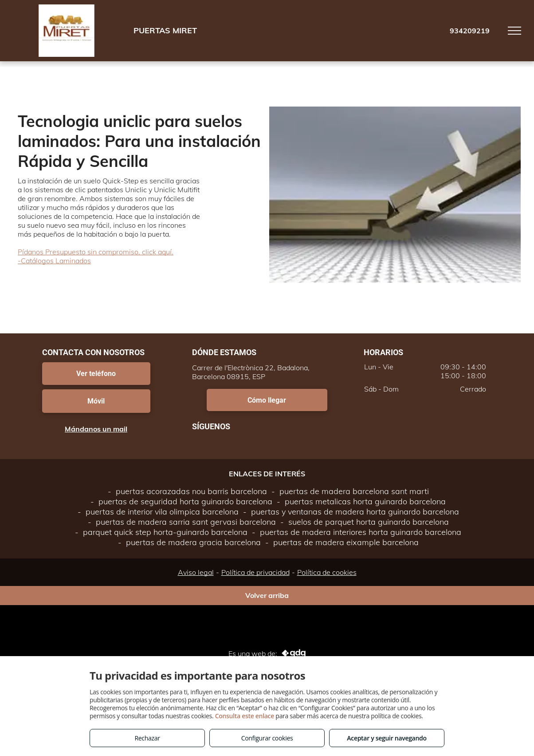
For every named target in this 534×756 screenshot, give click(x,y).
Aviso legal (196, 572)
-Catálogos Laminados (54, 261)
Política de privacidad (255, 572)
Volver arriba (267, 595)
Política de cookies (327, 572)
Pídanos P (34, 252)
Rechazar (147, 738)
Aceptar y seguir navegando (387, 738)
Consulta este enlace (245, 716)
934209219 (470, 31)
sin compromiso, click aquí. (130, 252)
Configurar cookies (267, 738)
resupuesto (69, 252)
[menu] (514, 31)
